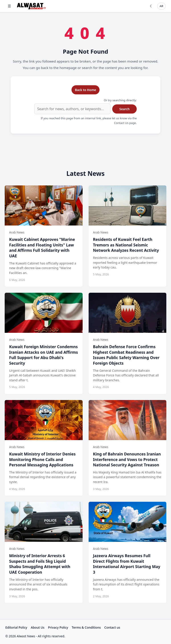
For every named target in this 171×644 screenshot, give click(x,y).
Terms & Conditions (86, 627)
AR (161, 6)
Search (124, 109)
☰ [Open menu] (9, 6)
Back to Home (85, 90)
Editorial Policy (16, 627)
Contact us (112, 627)
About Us (38, 627)
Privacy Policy (58, 627)
